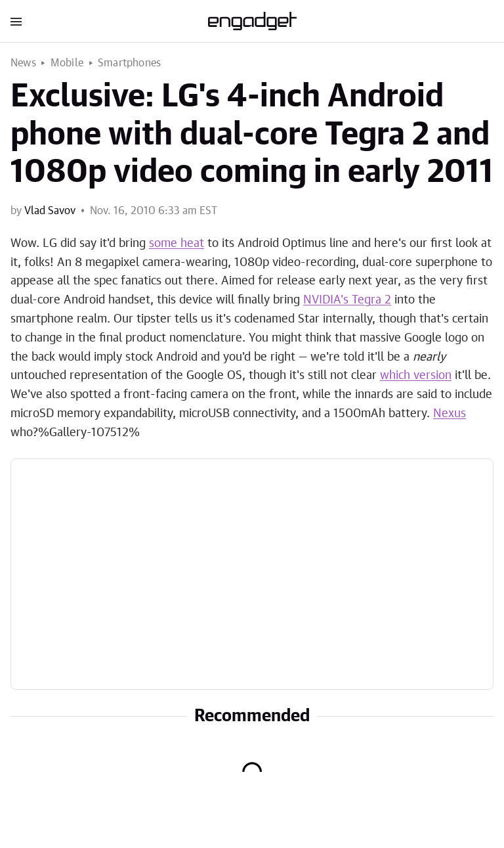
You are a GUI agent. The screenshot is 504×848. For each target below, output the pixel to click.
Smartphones (129, 63)
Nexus (450, 414)
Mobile (67, 63)
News (23, 63)
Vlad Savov (50, 211)
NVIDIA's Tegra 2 (347, 300)
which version (416, 376)
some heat (177, 244)
